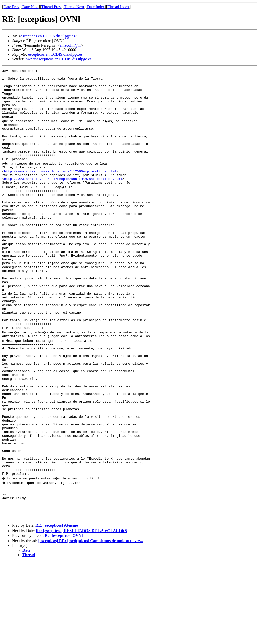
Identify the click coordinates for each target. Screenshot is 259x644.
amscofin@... (70, 45)
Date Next (30, 7)
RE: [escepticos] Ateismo (57, 608)
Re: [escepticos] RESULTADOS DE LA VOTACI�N (82, 613)
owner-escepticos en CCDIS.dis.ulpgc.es (59, 59)
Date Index (96, 7)
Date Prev (11, 7)
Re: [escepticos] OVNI (64, 618)
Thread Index (118, 7)
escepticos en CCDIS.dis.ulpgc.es (48, 36)
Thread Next (74, 7)
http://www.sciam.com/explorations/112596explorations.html (60, 190)
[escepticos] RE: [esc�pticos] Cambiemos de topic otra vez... (91, 624)
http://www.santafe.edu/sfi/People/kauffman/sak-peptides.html (63, 199)
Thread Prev (51, 7)
